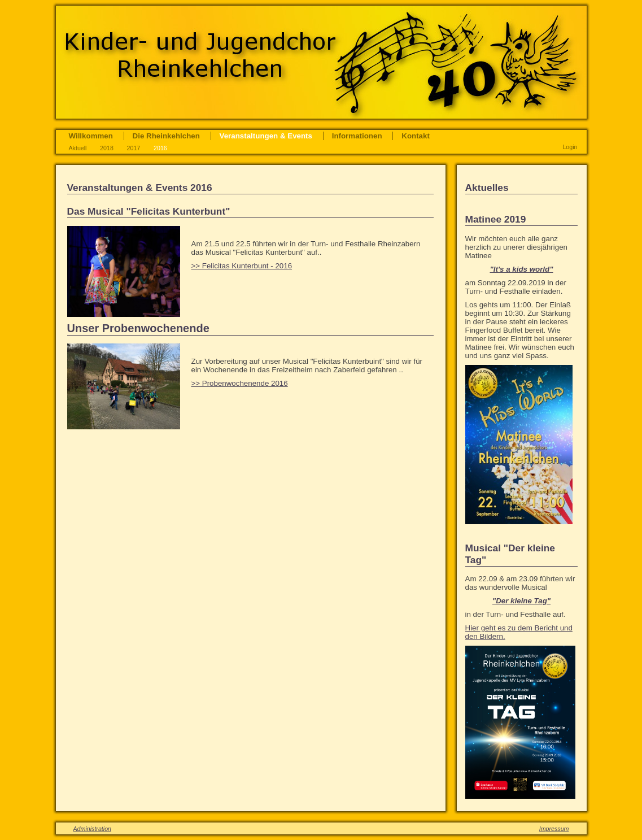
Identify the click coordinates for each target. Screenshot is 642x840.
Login (570, 147)
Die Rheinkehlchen (166, 136)
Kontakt (416, 136)
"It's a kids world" (521, 269)
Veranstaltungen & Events (266, 136)
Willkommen (91, 136)
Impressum (554, 829)
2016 (160, 148)
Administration (93, 829)
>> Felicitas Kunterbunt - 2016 (242, 266)
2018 (107, 148)
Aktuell (78, 148)
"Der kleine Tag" (521, 601)
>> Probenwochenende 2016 (240, 383)
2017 (134, 148)
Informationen (357, 136)
